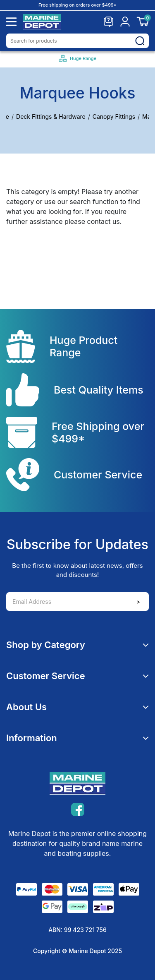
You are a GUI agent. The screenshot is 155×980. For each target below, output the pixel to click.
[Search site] (140, 41)
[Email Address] (77, 602)
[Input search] (77, 41)
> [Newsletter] (138, 602)
